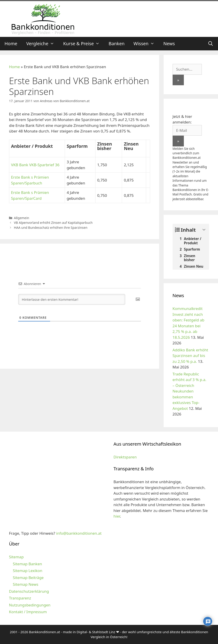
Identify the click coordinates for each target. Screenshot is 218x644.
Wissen (146, 44)
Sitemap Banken (27, 564)
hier (117, 516)
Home (11, 44)
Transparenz (20, 598)
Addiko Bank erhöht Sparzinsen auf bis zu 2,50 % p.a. (190, 356)
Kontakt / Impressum (28, 612)
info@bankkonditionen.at (79, 533)
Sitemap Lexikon (28, 571)
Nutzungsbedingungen (30, 605)
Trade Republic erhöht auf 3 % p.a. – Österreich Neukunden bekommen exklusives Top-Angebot (190, 391)
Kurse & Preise (84, 44)
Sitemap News (26, 584)
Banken (117, 44)
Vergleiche (42, 44)
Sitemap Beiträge (28, 578)
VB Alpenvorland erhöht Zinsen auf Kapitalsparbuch (53, 223)
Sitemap (16, 557)
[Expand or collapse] (204, 230)
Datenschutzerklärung (29, 591)
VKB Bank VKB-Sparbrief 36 (35, 165)
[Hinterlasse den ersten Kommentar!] (72, 299)
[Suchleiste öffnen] (211, 44)
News (169, 44)
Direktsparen (125, 457)
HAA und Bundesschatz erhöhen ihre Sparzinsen (51, 228)
